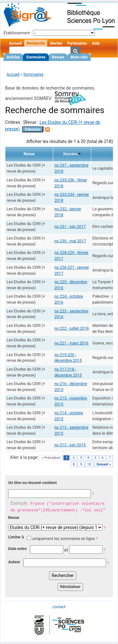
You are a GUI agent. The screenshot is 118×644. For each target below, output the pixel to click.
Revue (14, 517)
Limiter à (16, 537)
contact (59, 607)
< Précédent (51, 458)
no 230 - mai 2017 (70, 241)
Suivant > (104, 464)
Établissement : (18, 33)
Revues (58, 57)
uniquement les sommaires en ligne (63, 539)
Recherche (36, 43)
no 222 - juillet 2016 (72, 328)
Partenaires (77, 43)
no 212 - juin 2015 (70, 445)
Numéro (70, 154)
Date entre (17, 549)
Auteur (14, 562)
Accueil (15, 43)
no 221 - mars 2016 (71, 343)
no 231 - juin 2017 (70, 226)
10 (89, 464)
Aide (96, 43)
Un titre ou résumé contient (32, 483)
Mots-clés (79, 57)
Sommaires (36, 57)
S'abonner (33, 129)
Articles (13, 57)
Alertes (56, 43)
